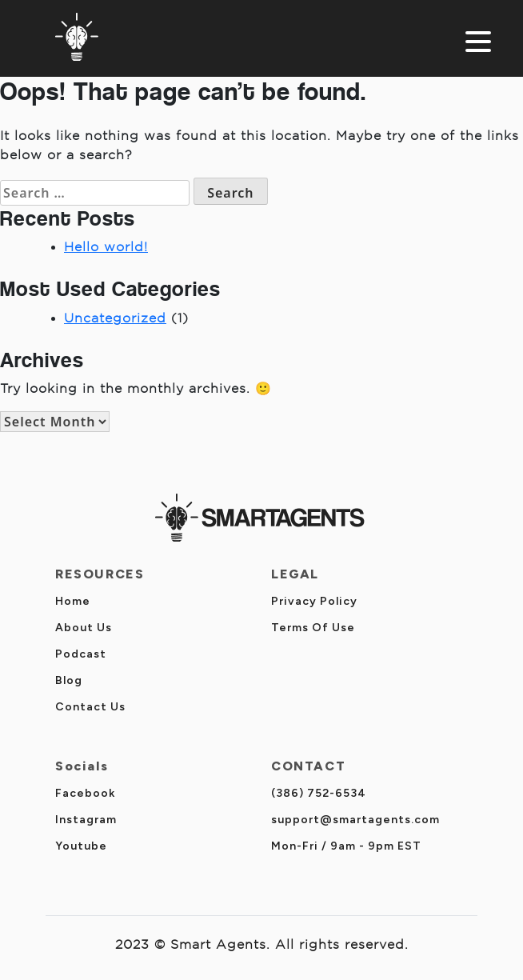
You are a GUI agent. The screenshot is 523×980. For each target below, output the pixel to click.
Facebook (85, 793)
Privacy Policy (314, 601)
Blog (69, 680)
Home (73, 601)
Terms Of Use (313, 628)
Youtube (81, 846)
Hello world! (106, 247)
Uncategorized (115, 318)
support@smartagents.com (355, 820)
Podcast (81, 654)
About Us (84, 628)
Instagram (86, 820)
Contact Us (90, 707)
